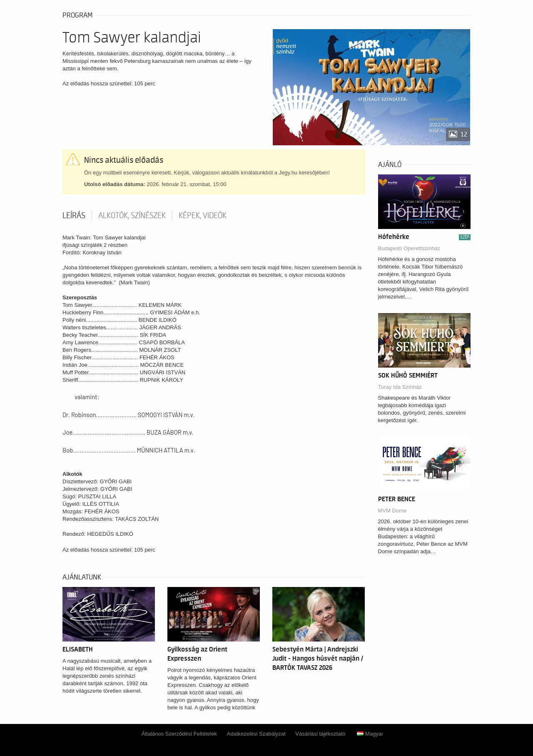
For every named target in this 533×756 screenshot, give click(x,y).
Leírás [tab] (74, 216)
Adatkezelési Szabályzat (256, 734)
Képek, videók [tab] (203, 216)
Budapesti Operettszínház (409, 248)
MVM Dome (392, 511)
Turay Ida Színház (400, 387)
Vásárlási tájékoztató (320, 734)
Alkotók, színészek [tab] (132, 216)
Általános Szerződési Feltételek (179, 734)
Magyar (370, 734)
